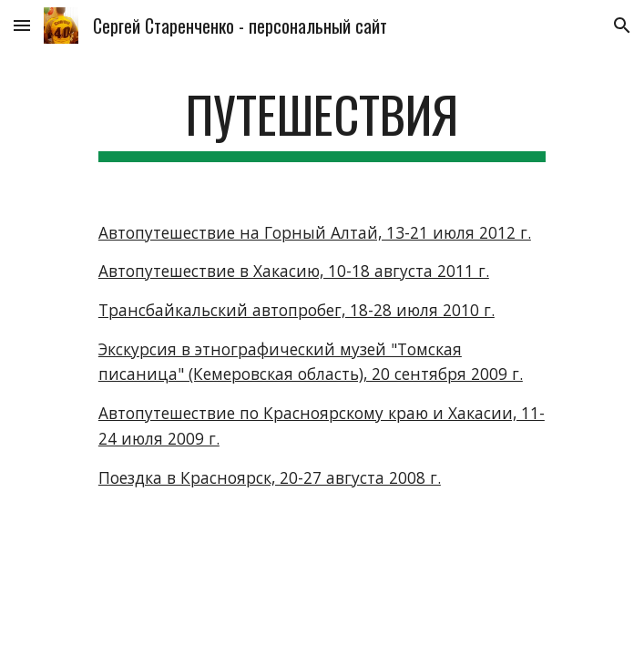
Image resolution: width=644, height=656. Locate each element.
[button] (22, 25)
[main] (322, 123)
